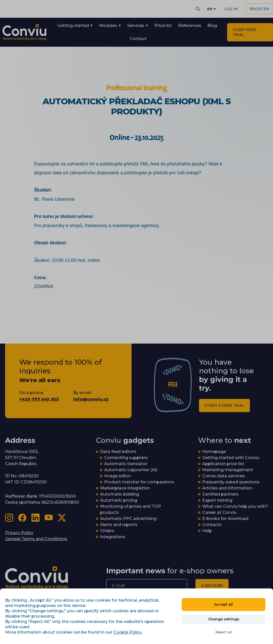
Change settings (224, 619)
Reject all (224, 632)
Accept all (224, 604)
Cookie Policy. (128, 632)
